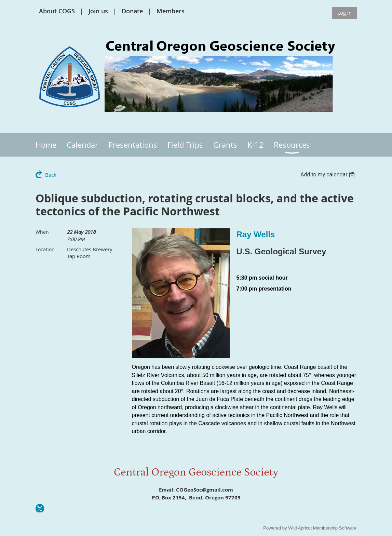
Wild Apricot (300, 528)
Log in (344, 13)
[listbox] (329, 175)
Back (51, 175)
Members (171, 11)
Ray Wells (256, 234)
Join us (98, 11)
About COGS (57, 11)
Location (45, 249)
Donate (132, 11)
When (42, 232)
